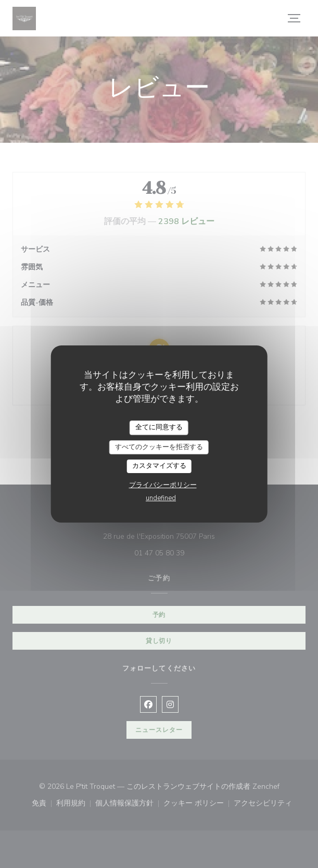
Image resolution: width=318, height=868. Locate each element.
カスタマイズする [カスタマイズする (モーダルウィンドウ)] (159, 466)
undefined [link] (161, 498)
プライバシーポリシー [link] (163, 485)
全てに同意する (159, 427)
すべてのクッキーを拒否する (159, 447)
